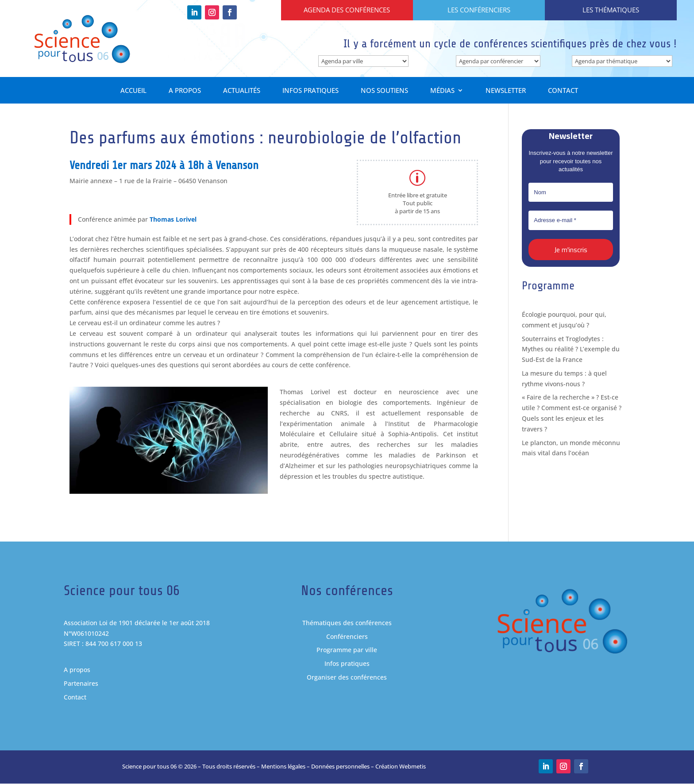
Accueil (133, 91)
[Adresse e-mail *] (571, 221)
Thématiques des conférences (347, 623)
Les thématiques (611, 10)
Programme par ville (347, 650)
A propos (185, 91)
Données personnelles (340, 767)
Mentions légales (283, 767)
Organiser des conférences (347, 677)
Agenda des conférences (347, 10)
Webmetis (413, 767)
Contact (563, 91)
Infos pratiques (310, 91)
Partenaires (81, 684)
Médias (442, 91)
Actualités (242, 91)
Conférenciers (347, 636)
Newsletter (506, 91)
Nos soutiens (384, 91)
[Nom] (571, 192)
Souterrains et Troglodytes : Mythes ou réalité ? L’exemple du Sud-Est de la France (571, 349)
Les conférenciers (479, 10)
